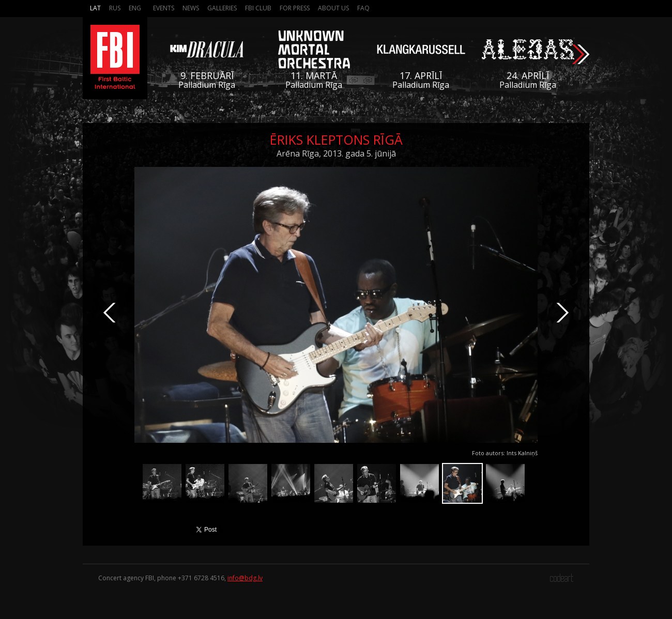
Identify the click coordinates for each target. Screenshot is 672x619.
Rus (115, 8)
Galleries (222, 8)
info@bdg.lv (245, 578)
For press (295, 8)
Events (164, 8)
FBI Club (258, 8)
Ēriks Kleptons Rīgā (336, 140)
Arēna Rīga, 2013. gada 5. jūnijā (336, 153)
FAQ (363, 8)
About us (333, 8)
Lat (95, 8)
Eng (135, 8)
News (191, 8)
